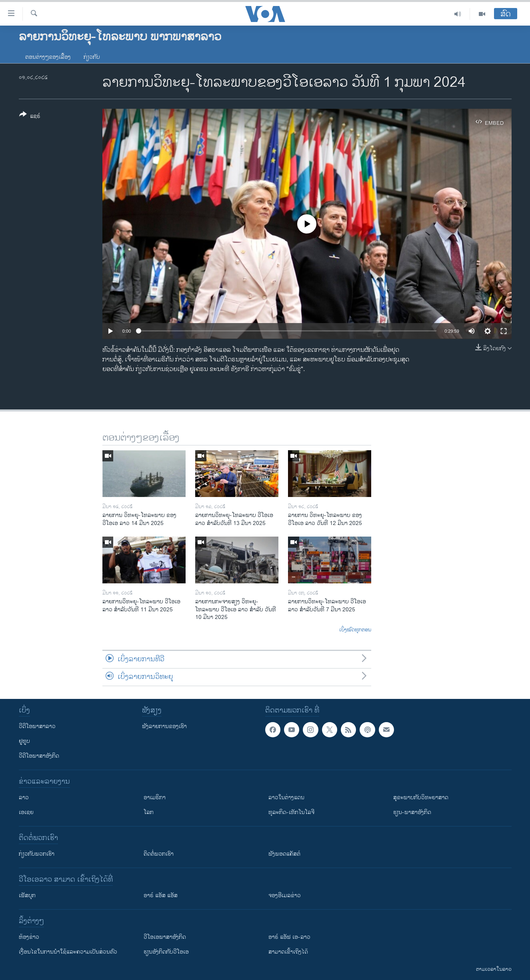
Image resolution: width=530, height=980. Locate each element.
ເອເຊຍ (26, 812)
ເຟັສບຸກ (27, 895)
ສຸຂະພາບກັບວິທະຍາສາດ (421, 797)
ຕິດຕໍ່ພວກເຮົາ (159, 854)
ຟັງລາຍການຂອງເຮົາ (164, 726)
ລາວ (24, 797)
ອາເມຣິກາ (155, 797)
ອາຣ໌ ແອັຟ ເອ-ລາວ (289, 937)
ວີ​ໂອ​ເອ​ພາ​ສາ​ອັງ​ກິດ (165, 937)
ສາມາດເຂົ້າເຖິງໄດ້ (288, 952)
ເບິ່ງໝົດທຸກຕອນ (355, 630)
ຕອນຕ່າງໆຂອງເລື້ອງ (48, 57)
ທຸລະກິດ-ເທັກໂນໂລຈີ (291, 812)
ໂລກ (149, 812)
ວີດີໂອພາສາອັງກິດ (39, 756)
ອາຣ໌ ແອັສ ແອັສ (161, 895)
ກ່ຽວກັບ (92, 57)
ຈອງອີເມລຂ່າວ (285, 895)
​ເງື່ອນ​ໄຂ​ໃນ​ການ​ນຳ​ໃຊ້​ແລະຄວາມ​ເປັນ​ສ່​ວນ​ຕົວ (68, 952)
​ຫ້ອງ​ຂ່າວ (29, 937)
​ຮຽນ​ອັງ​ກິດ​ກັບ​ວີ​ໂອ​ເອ (166, 952)
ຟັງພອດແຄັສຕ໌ (284, 854)
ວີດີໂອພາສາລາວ (37, 726)
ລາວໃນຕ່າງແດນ (286, 797)
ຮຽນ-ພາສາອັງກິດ (412, 812)
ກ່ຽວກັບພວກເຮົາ (37, 854)
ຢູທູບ (24, 741)
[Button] (30, 117)
